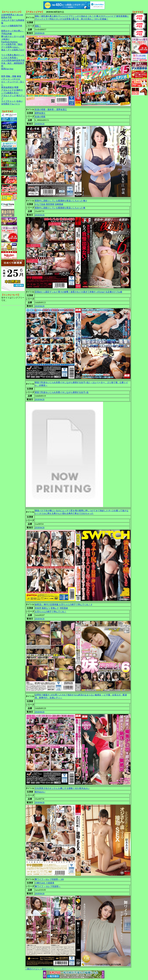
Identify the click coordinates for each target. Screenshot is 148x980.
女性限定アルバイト (11, 104)
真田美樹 (50, 204)
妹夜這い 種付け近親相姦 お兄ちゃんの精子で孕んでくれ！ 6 (63, 605)
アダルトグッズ (9, 96)
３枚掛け (5, 39)
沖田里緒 (64, 608)
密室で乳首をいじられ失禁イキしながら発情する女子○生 (62, 392)
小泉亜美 (50, 883)
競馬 (3, 76)
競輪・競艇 (11, 76)
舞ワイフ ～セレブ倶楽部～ (48, 886)
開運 (16, 87)
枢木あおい (40, 792)
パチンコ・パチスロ (11, 79)
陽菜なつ (46, 608)
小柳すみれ (40, 883)
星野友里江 (40, 113)
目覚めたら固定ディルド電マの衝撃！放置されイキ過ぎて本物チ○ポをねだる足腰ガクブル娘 (79, 292)
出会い (20, 101)
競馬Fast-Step (7, 69)
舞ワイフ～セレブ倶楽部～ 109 (49, 879)
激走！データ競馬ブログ (13, 50)
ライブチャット (9, 101)
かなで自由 (40, 204)
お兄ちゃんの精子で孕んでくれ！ (51, 612)
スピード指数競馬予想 (12, 26)
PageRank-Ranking (9, 42)
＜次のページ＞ (47, 969)
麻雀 (19, 76)
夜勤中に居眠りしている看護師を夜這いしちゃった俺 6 (61, 201)
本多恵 (38, 608)
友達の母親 (40, 117)
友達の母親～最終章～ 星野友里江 (51, 110)
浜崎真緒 (59, 204)
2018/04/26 (40, 33)
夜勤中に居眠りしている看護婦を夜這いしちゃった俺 (60, 208)
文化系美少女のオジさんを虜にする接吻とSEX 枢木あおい (62, 788)
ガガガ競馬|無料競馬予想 (13, 60)
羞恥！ (38, 26)
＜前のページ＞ (32, 969)
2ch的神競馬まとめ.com (12, 15)
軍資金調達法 (7, 87)
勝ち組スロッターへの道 (13, 36)
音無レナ (55, 608)
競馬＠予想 (6, 17)
